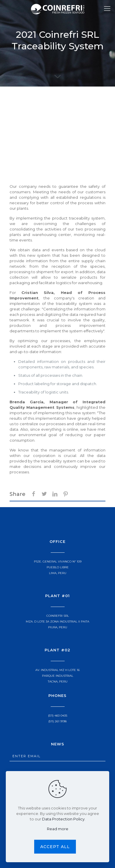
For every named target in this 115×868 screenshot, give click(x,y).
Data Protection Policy (63, 819)
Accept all (55, 847)
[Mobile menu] (107, 9)
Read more (58, 829)
